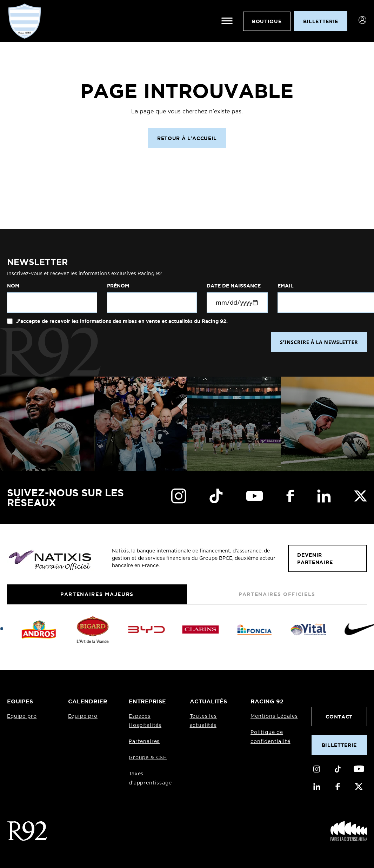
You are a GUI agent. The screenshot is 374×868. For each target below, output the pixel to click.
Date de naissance (234, 286)
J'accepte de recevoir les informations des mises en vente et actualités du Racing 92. (121, 321)
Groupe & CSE (148, 758)
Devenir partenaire (315, 558)
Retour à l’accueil (187, 138)
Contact (339, 717)
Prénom (118, 286)
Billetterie (339, 745)
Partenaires (144, 742)
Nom (13, 286)
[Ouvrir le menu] (227, 21)
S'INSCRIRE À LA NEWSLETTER (319, 342)
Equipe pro (22, 716)
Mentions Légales (274, 716)
